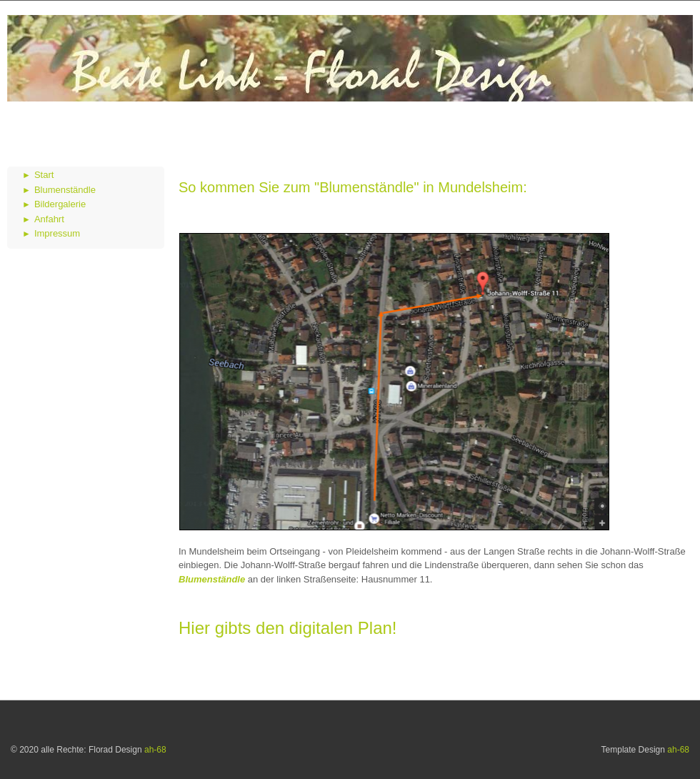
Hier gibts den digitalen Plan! (288, 628)
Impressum (57, 233)
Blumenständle (65, 190)
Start (44, 175)
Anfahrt (49, 219)
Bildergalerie (60, 204)
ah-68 (155, 750)
